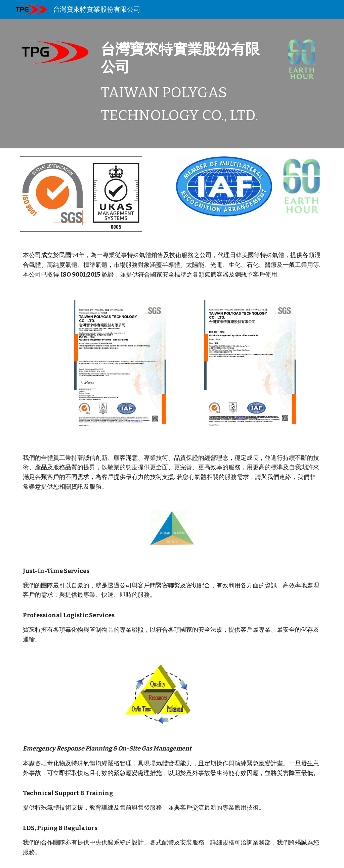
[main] (185, 84)
